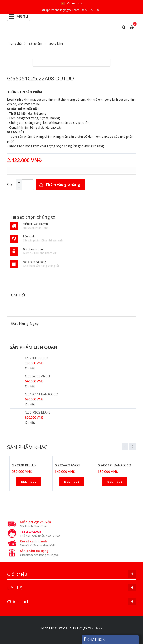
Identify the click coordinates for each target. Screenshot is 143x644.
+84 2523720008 (30, 532)
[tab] (71, 295)
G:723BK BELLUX (37, 358)
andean (97, 628)
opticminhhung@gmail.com (62, 10)
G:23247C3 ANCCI (37, 376)
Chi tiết (30, 368)
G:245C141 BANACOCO (41, 394)
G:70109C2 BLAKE (37, 412)
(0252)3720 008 (91, 10)
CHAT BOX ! (95, 639)
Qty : (11, 184)
